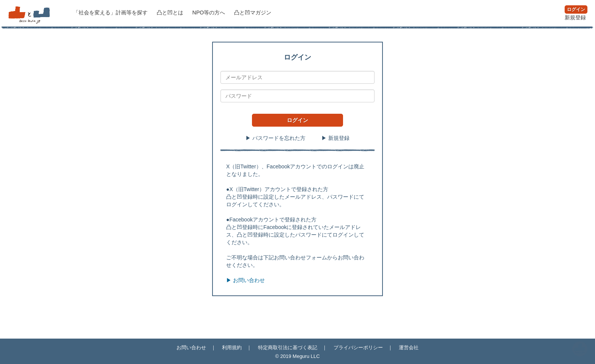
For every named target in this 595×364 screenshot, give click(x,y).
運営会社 (409, 348)
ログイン (576, 9)
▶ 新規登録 (335, 138)
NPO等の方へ (209, 13)
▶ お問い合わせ (246, 280)
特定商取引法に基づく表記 (288, 348)
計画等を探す (111, 13)
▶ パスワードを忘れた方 (275, 138)
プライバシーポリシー (358, 348)
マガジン (253, 13)
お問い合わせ (191, 348)
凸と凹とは (171, 13)
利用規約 (232, 348)
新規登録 (575, 17)
